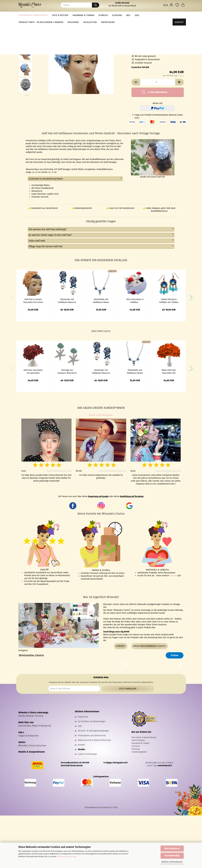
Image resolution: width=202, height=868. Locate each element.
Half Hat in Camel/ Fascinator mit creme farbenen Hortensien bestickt (33, 301)
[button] (166, 5)
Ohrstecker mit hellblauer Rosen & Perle (67, 301)
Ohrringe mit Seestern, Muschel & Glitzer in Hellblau (67, 371)
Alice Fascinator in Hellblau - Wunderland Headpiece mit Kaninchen (135, 301)
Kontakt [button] (121, 646)
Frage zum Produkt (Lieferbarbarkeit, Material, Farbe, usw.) (159, 116)
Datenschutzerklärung (66, 856)
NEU (128, 15)
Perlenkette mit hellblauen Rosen (101, 301)
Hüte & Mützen (60, 15)
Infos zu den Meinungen (101, 415)
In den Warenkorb (154, 92)
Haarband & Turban (83, 15)
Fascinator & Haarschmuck (33, 15)
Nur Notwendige (172, 856)
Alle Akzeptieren (172, 848)
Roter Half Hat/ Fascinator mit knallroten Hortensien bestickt (169, 371)
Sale (137, 15)
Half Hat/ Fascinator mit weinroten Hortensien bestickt (33, 371)
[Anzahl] (158, 82)
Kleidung (117, 15)
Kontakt (179, 15)
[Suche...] (96, 5)
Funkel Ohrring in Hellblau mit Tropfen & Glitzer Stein (169, 301)
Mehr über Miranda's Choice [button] (150, 646)
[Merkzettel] (177, 5)
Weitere (148, 15)
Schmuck (103, 15)
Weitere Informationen (172, 862)
